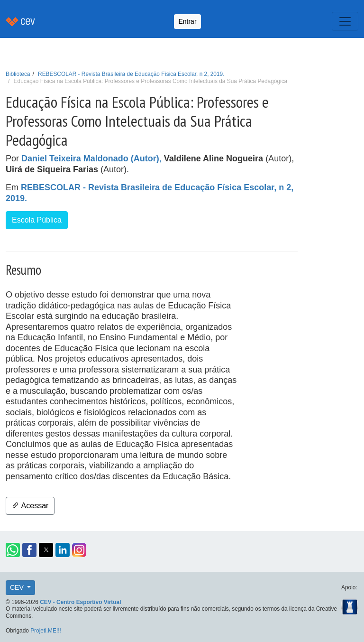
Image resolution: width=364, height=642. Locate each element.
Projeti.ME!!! (46, 631)
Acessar (30, 506)
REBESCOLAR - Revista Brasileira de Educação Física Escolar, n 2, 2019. (131, 74)
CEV (18, 587)
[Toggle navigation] (345, 21)
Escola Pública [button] (37, 220)
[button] (13, 550)
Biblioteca (18, 74)
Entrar (187, 21)
